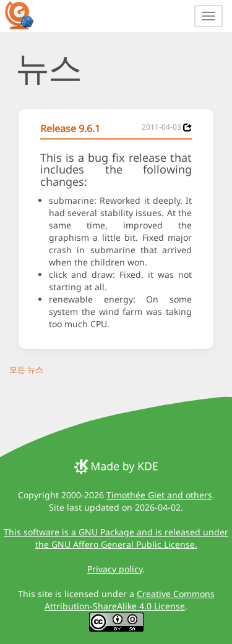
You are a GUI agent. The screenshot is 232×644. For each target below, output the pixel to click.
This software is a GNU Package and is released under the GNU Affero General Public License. (116, 538)
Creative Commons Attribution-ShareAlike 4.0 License (130, 600)
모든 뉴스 (26, 369)
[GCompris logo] (27, 15)
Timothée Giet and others (159, 495)
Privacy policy (115, 569)
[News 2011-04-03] (187, 128)
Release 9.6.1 (70, 128)
